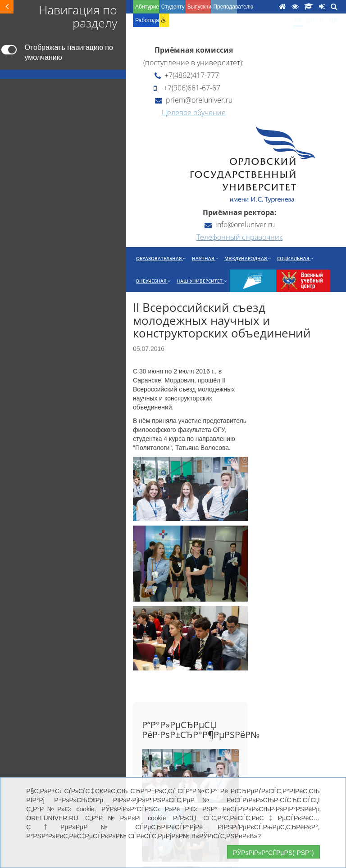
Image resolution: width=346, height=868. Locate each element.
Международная (248, 258)
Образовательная (161, 258)
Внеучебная (153, 281)
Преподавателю (225, 7)
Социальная (295, 258)
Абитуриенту (147, 7)
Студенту (173, 7)
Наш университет (202, 281)
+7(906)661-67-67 (187, 88)
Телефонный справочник (239, 237)
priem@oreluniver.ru (194, 100)
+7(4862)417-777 (187, 75)
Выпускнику (199, 7)
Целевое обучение (194, 112)
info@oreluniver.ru (240, 225)
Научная (205, 258)
